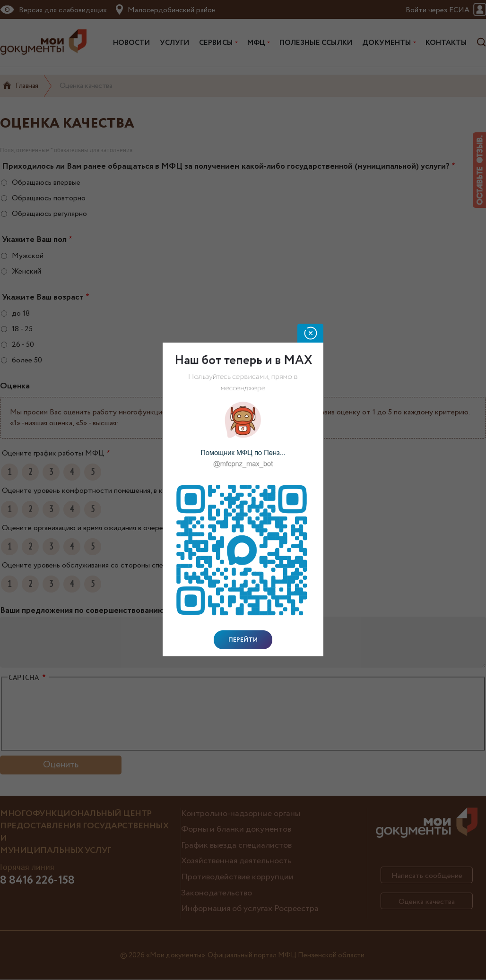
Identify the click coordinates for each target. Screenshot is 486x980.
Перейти (243, 640)
